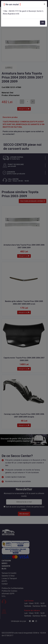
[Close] (44, 4)
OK (43, 23)
